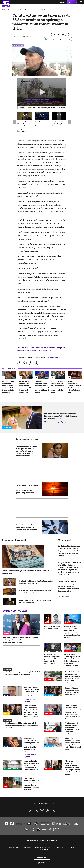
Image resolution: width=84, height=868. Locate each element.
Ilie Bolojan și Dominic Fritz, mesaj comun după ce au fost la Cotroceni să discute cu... (25, 387)
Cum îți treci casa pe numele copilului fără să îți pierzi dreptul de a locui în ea (23, 673)
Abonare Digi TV (14, 847)
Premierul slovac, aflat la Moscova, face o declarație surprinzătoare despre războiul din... (58, 387)
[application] (42, 92)
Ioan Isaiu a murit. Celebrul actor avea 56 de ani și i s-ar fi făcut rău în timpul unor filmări (31, 692)
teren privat (61, 348)
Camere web (72, 847)
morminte (51, 348)
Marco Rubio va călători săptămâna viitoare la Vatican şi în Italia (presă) (27, 527)
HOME (4, 10)
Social (22, 10)
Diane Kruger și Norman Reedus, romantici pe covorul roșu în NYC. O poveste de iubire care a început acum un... (73, 712)
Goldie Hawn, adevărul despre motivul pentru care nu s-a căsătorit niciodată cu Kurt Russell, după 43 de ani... (31, 745)
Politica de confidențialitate (48, 841)
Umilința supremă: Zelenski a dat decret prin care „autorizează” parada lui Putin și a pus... (42, 387)
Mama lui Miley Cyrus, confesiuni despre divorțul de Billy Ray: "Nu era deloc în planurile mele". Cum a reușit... (32, 711)
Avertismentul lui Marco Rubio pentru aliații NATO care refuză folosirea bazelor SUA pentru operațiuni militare (27, 451)
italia (27, 348)
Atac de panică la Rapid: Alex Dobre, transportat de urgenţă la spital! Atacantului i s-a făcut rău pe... (72, 632)
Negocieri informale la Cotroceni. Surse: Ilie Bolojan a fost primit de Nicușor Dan (74, 387)
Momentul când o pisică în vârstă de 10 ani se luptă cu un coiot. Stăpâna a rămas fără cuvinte (32, 765)
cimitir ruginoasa (24, 350)
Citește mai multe (64, 597)
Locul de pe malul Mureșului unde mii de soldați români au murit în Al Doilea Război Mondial (22, 725)
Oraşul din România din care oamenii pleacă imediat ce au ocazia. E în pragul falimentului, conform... (72, 677)
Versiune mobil (42, 857)
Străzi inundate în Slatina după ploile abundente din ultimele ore (58, 125)
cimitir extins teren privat (42, 350)
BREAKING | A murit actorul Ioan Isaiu (52, 627)
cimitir (44, 348)
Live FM (63, 2)
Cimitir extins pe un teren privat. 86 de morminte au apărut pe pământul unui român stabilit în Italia (51, 10)
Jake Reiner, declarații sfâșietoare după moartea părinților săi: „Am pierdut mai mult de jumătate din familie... (73, 767)
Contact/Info (45, 850)
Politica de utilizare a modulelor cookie (37, 847)
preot (32, 348)
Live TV (71, 2)
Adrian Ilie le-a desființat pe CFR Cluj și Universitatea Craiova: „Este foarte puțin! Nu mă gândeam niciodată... (72, 660)
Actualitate (15, 10)
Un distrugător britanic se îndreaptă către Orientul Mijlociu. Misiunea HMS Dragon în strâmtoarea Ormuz (69, 551)
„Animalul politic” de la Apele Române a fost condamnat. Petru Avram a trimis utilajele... (9, 387)
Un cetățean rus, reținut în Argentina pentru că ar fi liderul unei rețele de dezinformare (52, 659)
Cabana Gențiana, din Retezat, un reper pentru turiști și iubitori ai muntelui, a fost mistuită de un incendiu (69, 586)
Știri (9, 10)
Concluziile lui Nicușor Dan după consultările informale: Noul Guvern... (36, 582)
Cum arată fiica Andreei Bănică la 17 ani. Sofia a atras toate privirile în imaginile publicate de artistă (31, 784)
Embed (21, 108)
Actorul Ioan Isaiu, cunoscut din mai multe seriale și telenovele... (35, 601)
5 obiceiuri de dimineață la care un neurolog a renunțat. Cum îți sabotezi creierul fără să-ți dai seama (73, 744)
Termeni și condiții (32, 841)
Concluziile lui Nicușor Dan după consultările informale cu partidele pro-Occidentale (24, 127)
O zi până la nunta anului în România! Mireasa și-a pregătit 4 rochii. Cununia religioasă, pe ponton (61, 416)
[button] (42, 92)
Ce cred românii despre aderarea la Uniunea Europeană (41, 124)
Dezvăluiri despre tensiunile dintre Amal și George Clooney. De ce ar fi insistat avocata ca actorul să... (21, 640)
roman (37, 348)
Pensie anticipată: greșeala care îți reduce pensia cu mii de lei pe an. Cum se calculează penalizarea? (73, 728)
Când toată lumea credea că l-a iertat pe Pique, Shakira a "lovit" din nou (72, 691)
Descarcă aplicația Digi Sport (57, 422)
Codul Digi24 (59, 847)
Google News (54, 358)
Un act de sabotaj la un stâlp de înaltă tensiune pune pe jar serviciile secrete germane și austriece (28, 489)
